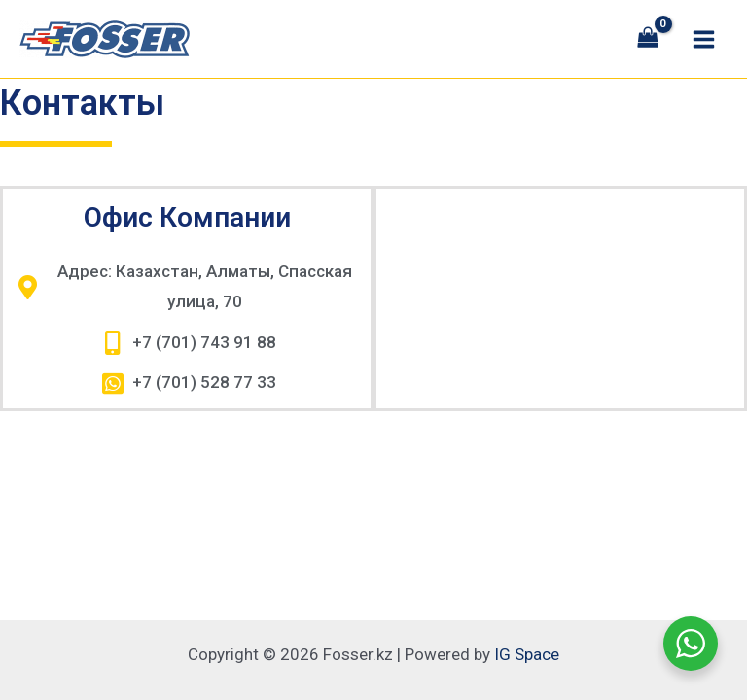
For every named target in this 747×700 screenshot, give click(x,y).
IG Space (527, 654)
